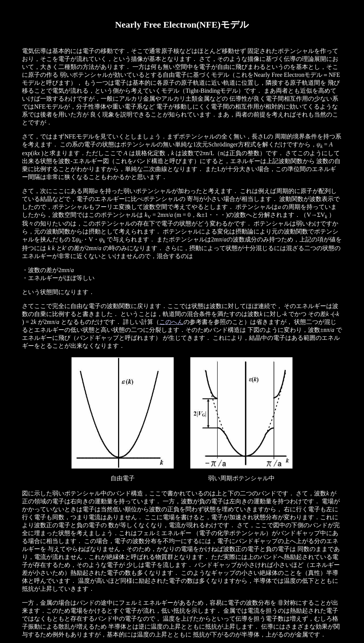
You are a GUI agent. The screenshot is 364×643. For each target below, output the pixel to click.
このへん (171, 322)
